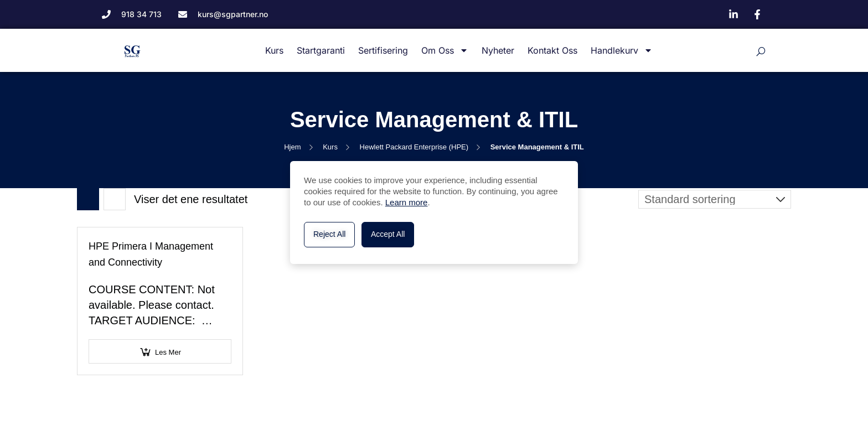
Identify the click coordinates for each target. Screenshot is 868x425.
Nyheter (498, 50)
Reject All (329, 234)
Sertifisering (383, 50)
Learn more (407, 202)
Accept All (388, 234)
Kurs (274, 50)
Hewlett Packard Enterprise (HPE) (414, 147)
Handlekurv (622, 51)
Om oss (445, 51)
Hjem (292, 147)
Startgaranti (321, 50)
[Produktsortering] (715, 199)
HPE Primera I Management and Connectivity (151, 254)
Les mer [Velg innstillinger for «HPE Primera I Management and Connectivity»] (168, 352)
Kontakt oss (552, 50)
